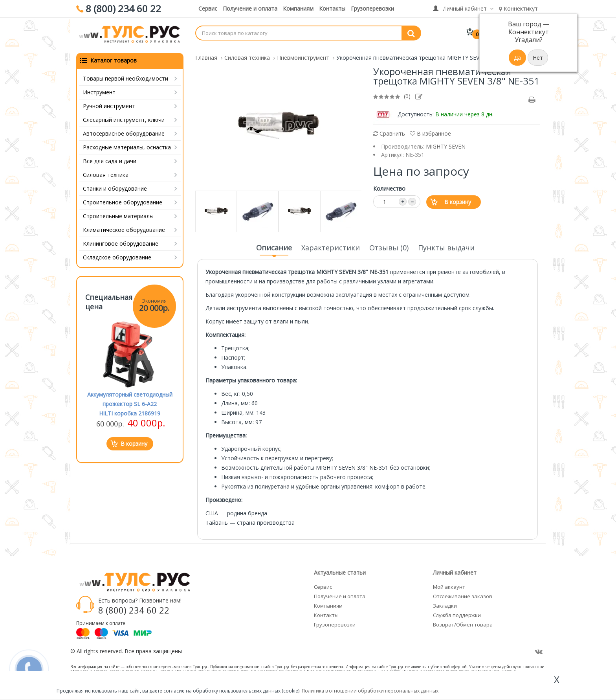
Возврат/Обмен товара (463, 622)
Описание (274, 248)
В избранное (430, 131)
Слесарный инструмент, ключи (124, 117)
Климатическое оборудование (124, 227)
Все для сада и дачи (110, 159)
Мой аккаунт (449, 584)
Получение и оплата (250, 8)
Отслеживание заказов (463, 594)
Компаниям (298, 8)
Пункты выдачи (446, 245)
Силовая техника (106, 172)
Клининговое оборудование (121, 241)
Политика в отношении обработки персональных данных (370, 691)
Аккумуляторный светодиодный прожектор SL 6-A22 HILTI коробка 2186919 (130, 401)
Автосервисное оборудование (124, 131)
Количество (389, 186)
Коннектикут (518, 8)
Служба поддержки (457, 613)
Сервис (208, 8)
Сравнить (389, 131)
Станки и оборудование (115, 186)
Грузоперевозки (372, 8)
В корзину (458, 199)
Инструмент (99, 90)
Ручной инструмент (109, 104)
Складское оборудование (117, 255)
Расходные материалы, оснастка (127, 145)
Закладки (445, 603)
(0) (407, 94)
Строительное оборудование (123, 200)
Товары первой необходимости (126, 76)
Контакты (332, 8)
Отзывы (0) (389, 245)
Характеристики (331, 245)
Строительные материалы (118, 214)
